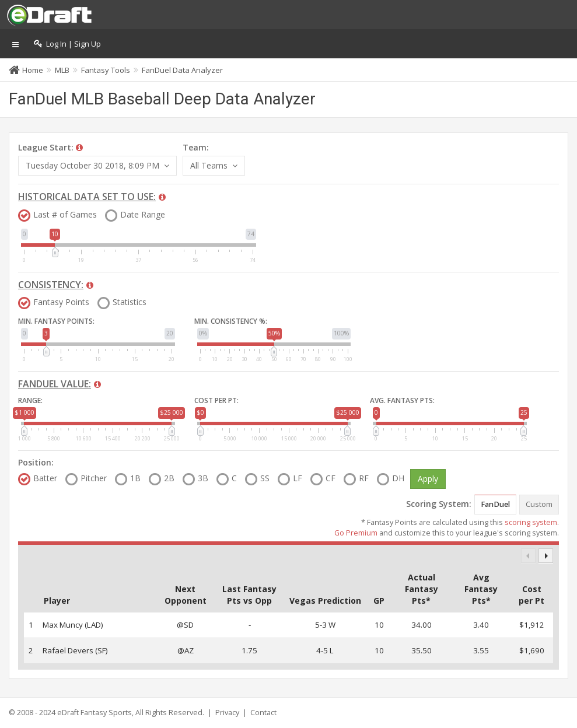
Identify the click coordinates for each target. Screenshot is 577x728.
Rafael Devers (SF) (75, 650)
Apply (428, 479)
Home (33, 70)
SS (265, 478)
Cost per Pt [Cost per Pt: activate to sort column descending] (531, 595)
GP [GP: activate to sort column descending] (379, 601)
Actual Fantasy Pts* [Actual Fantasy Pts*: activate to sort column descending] (422, 589)
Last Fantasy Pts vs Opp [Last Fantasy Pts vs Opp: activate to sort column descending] (249, 595)
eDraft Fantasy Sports (95, 713)
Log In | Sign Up (67, 44)
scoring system (531, 522)
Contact (263, 713)
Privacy (227, 713)
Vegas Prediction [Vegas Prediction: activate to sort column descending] (325, 601)
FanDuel (495, 504)
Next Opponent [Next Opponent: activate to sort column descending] (186, 595)
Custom (539, 504)
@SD (185, 625)
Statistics (130, 302)
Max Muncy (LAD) (73, 625)
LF (298, 478)
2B (169, 478)
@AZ (186, 650)
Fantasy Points (61, 302)
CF (331, 478)
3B (203, 478)
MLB (62, 70)
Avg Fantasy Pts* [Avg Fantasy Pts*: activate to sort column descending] (481, 589)
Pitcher (94, 478)
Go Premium (356, 533)
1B (135, 478)
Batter (45, 478)
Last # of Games (65, 215)
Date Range (143, 215)
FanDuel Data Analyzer (182, 70)
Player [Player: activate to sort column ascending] (57, 601)
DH (398, 478)
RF (364, 478)
